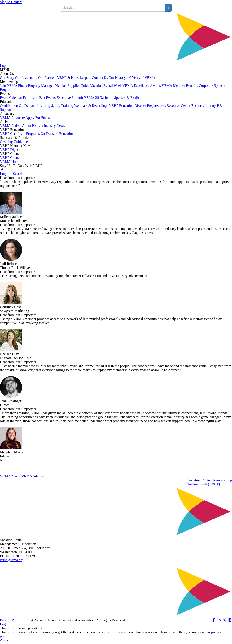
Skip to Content (11, 2)
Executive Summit (70, 98)
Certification (9, 106)
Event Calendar (11, 98)
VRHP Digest (10, 150)
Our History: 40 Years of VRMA (132, 78)
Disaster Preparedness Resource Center (162, 106)
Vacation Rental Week (106, 86)
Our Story (7, 78)
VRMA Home (10, 162)
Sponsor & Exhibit (127, 98)
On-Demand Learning (35, 106)
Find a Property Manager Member (43, 86)
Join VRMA (9, 86)
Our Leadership (26, 78)
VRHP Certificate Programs (20, 134)
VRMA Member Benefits (180, 86)
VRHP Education (121, 106)
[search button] (168, 8)
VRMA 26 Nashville (99, 98)
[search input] (113, 8)
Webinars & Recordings (91, 106)
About (27, 126)
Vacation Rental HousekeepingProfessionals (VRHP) (210, 482)
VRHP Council (11, 158)
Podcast (38, 126)
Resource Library (204, 106)
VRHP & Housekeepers (74, 78)
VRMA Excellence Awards (142, 86)
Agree (4, 640)
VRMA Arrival (11, 126)
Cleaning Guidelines (15, 142)
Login (4, 66)
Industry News (54, 126)
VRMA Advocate (12, 118)
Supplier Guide (78, 86)
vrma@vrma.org (12, 560)
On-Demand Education (57, 134)
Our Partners (47, 78)
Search (19, 174)
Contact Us (100, 78)
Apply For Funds (38, 118)
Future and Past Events (39, 98)
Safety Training (62, 106)
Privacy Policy (10, 620)
